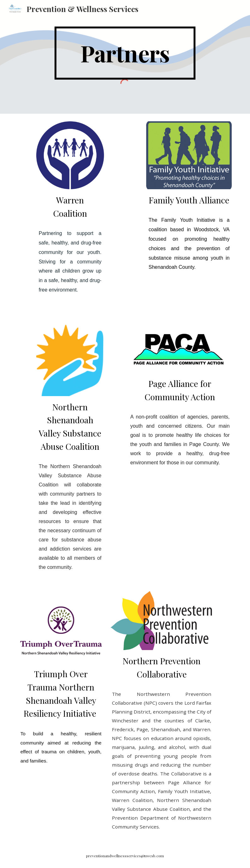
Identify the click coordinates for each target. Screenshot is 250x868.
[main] (125, 53)
